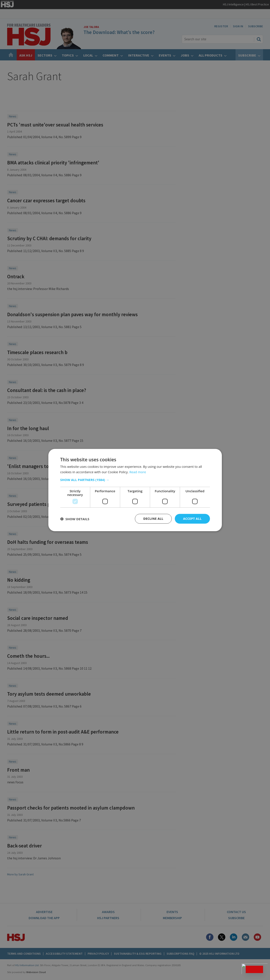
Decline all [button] (153, 519)
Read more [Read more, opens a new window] (138, 472)
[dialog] (135, 490)
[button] (135, 480)
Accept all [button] (192, 519)
